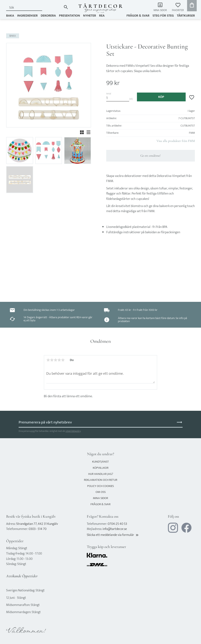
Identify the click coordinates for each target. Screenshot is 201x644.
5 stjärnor (63, 360)
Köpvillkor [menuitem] (101, 468)
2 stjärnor (52, 360)
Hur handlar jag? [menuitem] (101, 474)
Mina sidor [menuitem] (160, 10)
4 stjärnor (59, 360)
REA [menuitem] (102, 16)
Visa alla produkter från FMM (176, 141)
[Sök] (66, 7)
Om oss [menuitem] (101, 492)
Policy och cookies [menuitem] (100, 486)
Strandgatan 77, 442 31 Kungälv (37, 524)
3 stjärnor (55, 360)
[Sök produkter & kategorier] (34, 8)
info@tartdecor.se (115, 529)
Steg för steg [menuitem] (163, 16)
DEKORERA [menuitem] (48, 16)
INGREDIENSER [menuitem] (27, 16)
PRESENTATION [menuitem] (69, 16)
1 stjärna (48, 360)
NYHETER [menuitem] (90, 16)
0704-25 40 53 (117, 524)
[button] (178, 7)
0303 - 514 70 (38, 529)
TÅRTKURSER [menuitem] (186, 16)
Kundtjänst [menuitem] (100, 462)
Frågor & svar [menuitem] (138, 16)
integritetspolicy (73, 431)
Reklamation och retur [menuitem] (101, 480)
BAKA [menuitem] (10, 16)
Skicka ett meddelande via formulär (113, 535)
